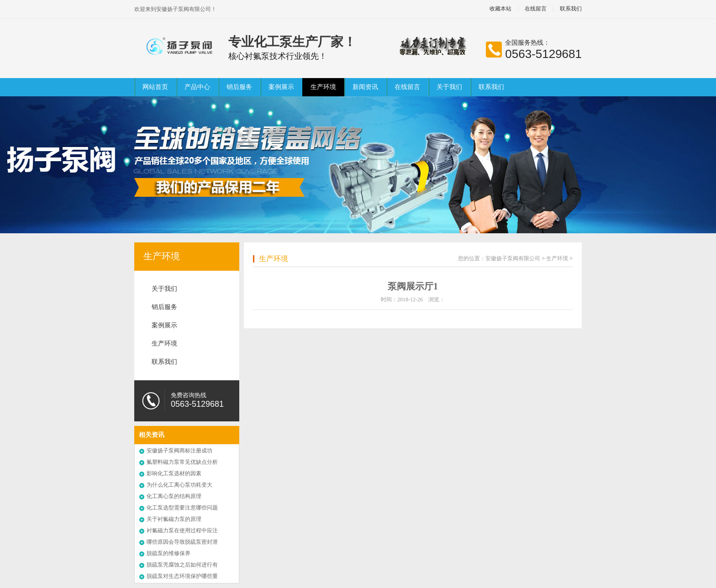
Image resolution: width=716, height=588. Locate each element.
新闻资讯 (365, 87)
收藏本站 (500, 9)
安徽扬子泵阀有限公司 (513, 258)
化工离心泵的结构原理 (174, 496)
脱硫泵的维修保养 (168, 553)
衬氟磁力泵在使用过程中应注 (182, 530)
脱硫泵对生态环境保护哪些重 (182, 576)
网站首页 (155, 87)
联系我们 (571, 9)
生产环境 (323, 87)
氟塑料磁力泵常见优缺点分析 (182, 462)
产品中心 (197, 87)
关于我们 (449, 87)
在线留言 (536, 9)
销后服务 (239, 87)
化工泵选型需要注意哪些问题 (182, 508)
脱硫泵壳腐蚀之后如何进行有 (182, 565)
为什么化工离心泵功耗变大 (179, 485)
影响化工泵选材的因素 (174, 473)
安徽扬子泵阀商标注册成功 (179, 451)
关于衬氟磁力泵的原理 (174, 519)
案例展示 (281, 87)
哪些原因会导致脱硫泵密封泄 (182, 542)
